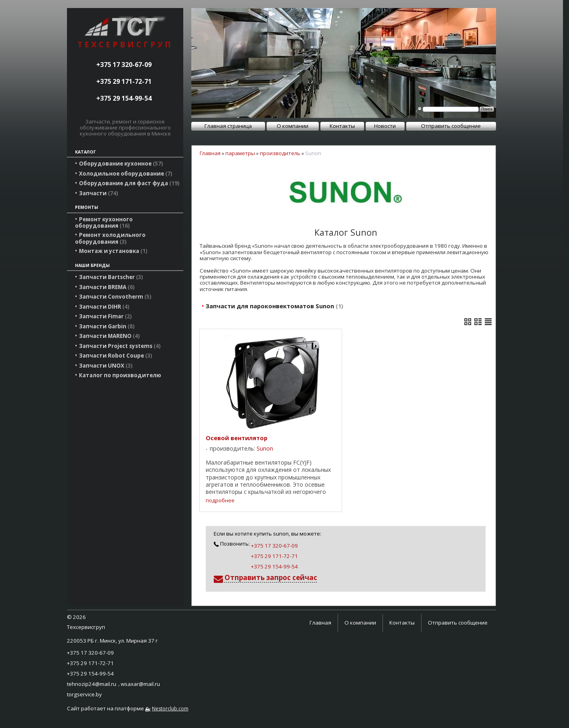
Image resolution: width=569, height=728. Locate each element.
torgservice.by (84, 694)
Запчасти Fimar (105, 316)
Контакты (342, 126)
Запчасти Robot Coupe (116, 356)
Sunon (265, 448)
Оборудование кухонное (121, 164)
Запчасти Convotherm (115, 297)
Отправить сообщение (451, 126)
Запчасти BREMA (107, 287)
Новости (385, 126)
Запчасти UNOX (106, 366)
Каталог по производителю (120, 375)
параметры (240, 153)
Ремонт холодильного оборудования (110, 238)
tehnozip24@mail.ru (92, 684)
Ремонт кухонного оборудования (104, 222)
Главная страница (228, 126)
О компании (293, 126)
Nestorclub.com (170, 709)
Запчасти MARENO (109, 336)
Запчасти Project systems (120, 346)
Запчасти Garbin (107, 326)
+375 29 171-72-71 (124, 81)
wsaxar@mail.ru (140, 684)
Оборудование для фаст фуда (129, 183)
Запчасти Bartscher (111, 277)
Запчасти (99, 193)
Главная (210, 153)
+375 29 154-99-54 (124, 98)
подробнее (220, 500)
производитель (280, 153)
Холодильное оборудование (126, 174)
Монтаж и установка (113, 251)
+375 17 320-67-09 (124, 65)
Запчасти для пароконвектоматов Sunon (274, 306)
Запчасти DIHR (104, 307)
